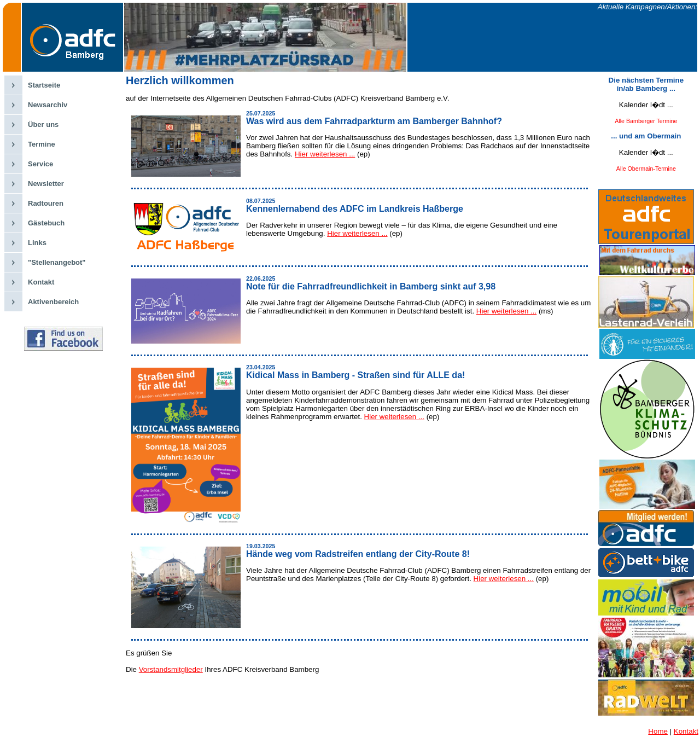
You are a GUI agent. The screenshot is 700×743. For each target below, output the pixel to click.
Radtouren (46, 203)
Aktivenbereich (53, 302)
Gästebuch (46, 223)
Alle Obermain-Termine (646, 169)
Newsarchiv (48, 105)
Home (658, 731)
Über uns (43, 124)
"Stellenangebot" (57, 262)
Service (40, 164)
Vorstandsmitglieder (171, 669)
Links (37, 243)
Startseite (44, 85)
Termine (42, 144)
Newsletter (46, 184)
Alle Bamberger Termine (646, 121)
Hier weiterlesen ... (325, 154)
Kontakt (41, 282)
